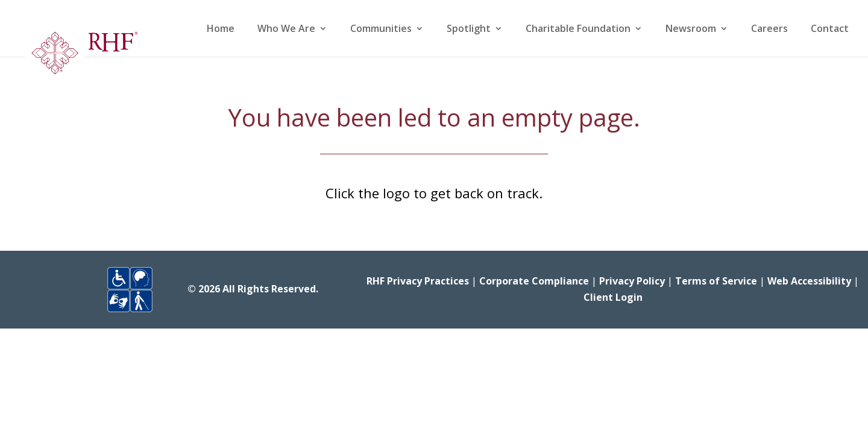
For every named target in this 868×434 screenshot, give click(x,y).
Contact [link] (830, 30)
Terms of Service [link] (716, 281)
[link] (81, 57)
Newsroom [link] (691, 30)
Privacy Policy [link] (632, 281)
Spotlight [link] (469, 30)
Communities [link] (381, 30)
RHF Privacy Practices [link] (418, 281)
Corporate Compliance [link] (534, 281)
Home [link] (221, 30)
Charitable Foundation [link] (578, 30)
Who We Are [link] (286, 30)
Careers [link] (769, 30)
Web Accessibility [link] (809, 281)
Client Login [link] (613, 297)
